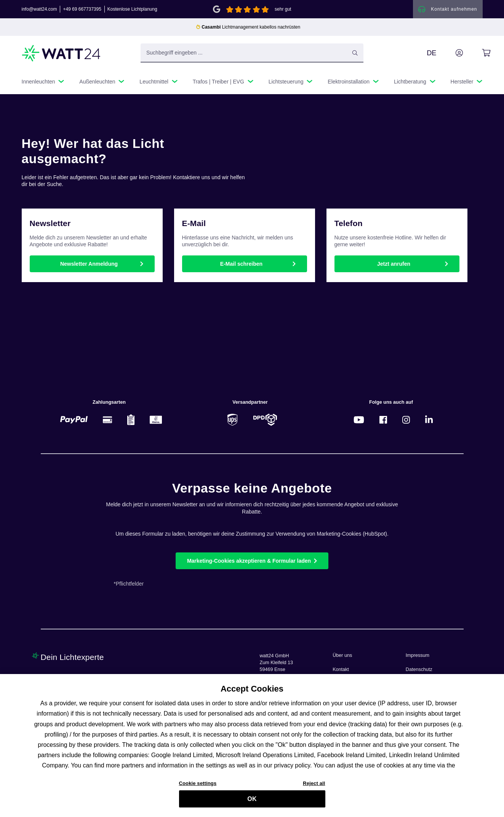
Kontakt (341, 669)
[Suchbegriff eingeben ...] (252, 53)
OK (252, 803)
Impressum (418, 655)
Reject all (314, 787)
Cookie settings (198, 787)
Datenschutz (419, 669)
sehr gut (283, 9)
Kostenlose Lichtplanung (132, 9)
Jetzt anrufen (394, 264)
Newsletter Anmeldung (89, 264)
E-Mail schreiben (241, 264)
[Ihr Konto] (451, 53)
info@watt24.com (39, 9)
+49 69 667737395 (82, 9)
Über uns (342, 655)
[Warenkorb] (478, 53)
